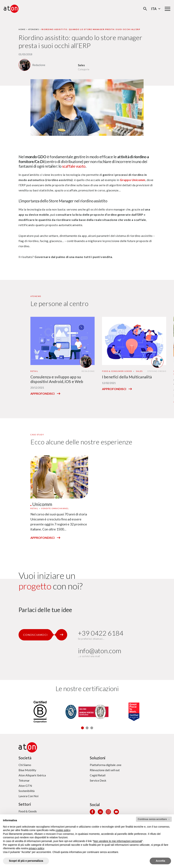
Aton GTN (25, 786)
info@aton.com (100, 651)
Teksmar (24, 780)
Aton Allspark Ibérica (32, 775)
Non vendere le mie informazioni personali (118, 841)
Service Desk (98, 780)
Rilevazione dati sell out (105, 770)
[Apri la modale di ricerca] (145, 9)
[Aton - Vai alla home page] (11, 9)
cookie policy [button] (63, 830)
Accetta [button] (160, 861)
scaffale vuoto (74, 166)
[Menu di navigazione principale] (168, 9)
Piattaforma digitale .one (106, 765)
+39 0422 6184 (101, 633)
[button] (82, 728)
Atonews (34, 29)
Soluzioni (98, 758)
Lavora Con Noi (28, 796)
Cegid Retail (98, 775)
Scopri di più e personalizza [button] (26, 861)
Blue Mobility (27, 770)
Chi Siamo (25, 765)
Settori (25, 804)
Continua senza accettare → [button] (154, 819)
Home (22, 29)
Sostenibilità (27, 791)
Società (25, 758)
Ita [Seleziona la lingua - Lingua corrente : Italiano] (156, 9)
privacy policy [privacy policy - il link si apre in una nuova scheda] (36, 848)
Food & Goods (28, 811)
